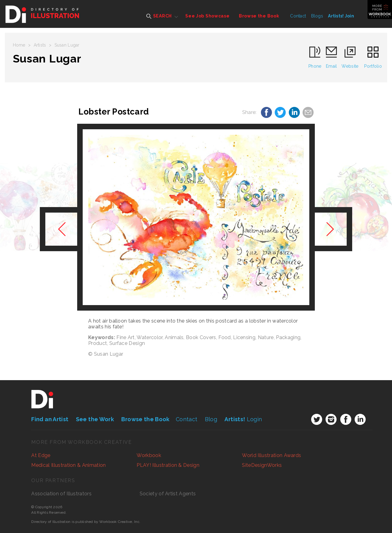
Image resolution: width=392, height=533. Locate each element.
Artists (40, 45)
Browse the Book (259, 16)
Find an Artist (50, 419)
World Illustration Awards (271, 455)
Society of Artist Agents (168, 494)
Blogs (317, 16)
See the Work (95, 419)
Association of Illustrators (61, 494)
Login (243, 419)
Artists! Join (341, 16)
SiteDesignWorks (262, 465)
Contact (298, 16)
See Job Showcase (207, 16)
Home (19, 45)
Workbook (149, 455)
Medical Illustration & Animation (68, 465)
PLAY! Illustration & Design (168, 465)
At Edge (41, 455)
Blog (211, 419)
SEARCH (159, 16)
